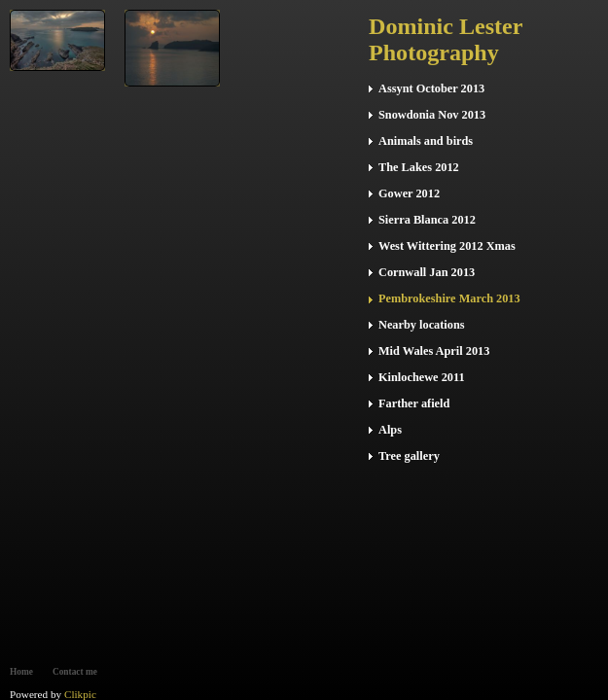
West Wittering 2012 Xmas (447, 246)
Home (21, 672)
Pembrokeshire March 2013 (449, 298)
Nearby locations (422, 325)
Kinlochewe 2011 (422, 377)
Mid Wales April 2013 (434, 351)
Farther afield (414, 403)
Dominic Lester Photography (446, 39)
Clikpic (80, 694)
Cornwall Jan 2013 (427, 272)
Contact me (75, 672)
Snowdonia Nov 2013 (432, 115)
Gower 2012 (409, 193)
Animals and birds (426, 141)
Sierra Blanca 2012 (427, 220)
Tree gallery (409, 456)
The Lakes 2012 (419, 167)
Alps (390, 430)
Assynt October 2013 (431, 88)
